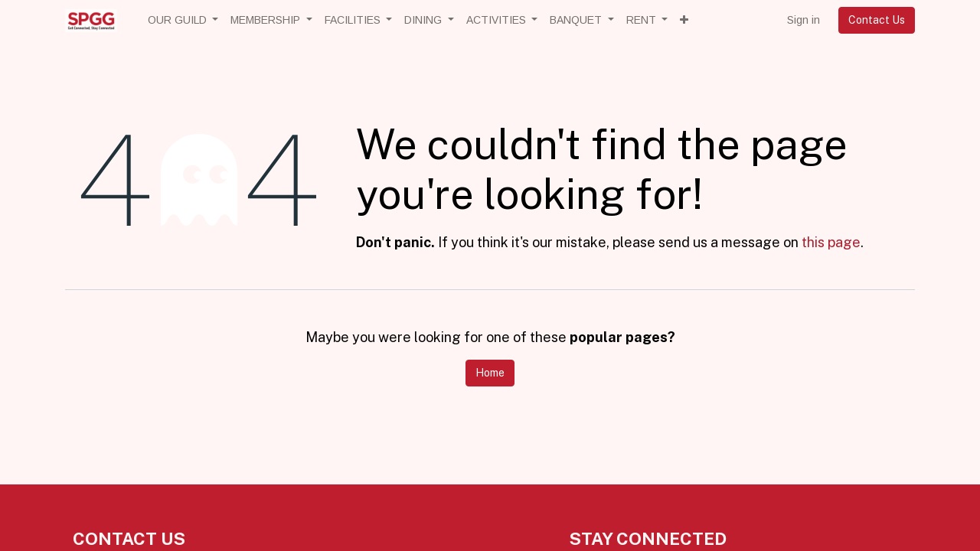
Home (490, 373)
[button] (684, 20)
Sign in (804, 20)
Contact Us (877, 20)
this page (831, 242)
